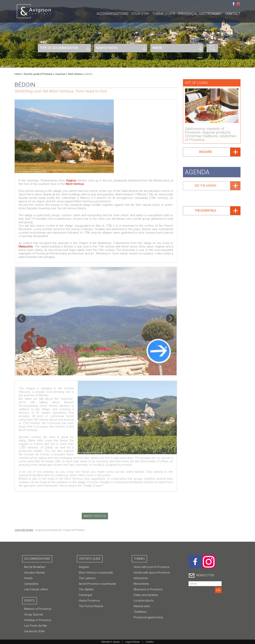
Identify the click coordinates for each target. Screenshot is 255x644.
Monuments (141, 584)
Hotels (28, 578)
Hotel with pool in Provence (152, 567)
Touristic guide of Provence (38, 74)
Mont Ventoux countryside (96, 573)
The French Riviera (91, 606)
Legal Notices (133, 642)
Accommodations (112, 14)
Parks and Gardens (146, 595)
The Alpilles (86, 589)
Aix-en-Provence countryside (97, 584)
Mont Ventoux (75, 74)
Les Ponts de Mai (35, 626)
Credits (150, 642)
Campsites (31, 584)
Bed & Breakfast (35, 567)
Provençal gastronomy (200, 14)
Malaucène (26, 247)
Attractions (141, 578)
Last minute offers (36, 589)
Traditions (140, 612)
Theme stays (164, 14)
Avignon (71, 180)
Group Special (33, 614)
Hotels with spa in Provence (152, 573)
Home (18, 74)
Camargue (86, 595)
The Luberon (87, 578)
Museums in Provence (148, 589)
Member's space (110, 642)
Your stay (140, 14)
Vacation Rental (34, 573)
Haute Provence (89, 601)
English (238, 4)
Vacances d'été (34, 631)
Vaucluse (60, 74)
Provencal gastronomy (148, 617)
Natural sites (142, 606)
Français (233, 4)
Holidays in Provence (38, 620)
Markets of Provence (38, 609)
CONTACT (233, 14)
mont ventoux (96, 516)
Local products (144, 601)
